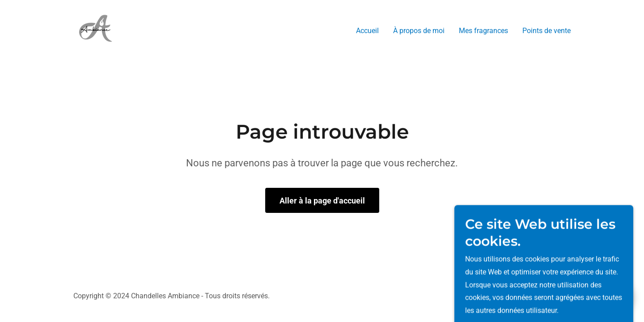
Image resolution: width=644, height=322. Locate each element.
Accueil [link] (367, 31)
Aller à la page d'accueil (322, 201)
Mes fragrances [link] (483, 31)
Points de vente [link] (547, 31)
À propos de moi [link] (419, 31)
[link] (96, 29)
